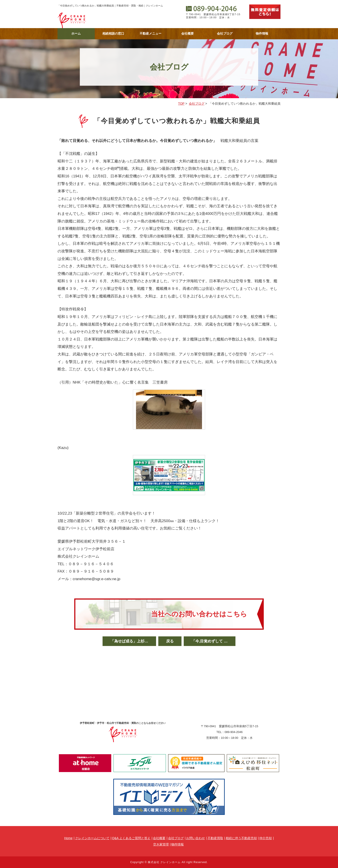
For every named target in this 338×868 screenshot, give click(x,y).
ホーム (76, 33)
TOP (181, 104)
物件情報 (262, 33)
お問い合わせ (196, 838)
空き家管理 (161, 844)
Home (68, 838)
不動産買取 (215, 838)
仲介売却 (266, 838)
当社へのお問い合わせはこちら (199, 614)
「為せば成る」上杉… (129, 641)
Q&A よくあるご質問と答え (131, 838)
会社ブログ (225, 33)
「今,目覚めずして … (210, 641)
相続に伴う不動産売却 (241, 838)
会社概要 (188, 33)
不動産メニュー (150, 33)
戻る (170, 641)
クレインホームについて (92, 838)
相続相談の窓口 (113, 33)
